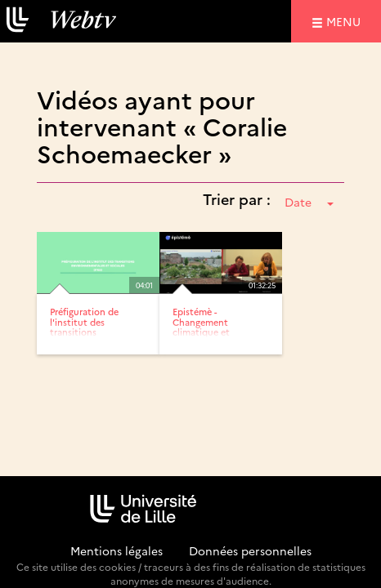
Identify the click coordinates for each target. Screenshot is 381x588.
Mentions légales (117, 550)
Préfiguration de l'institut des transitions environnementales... (95, 326)
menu (346, 21)
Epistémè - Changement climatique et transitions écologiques (201, 331)
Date (309, 202)
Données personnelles (250, 550)
